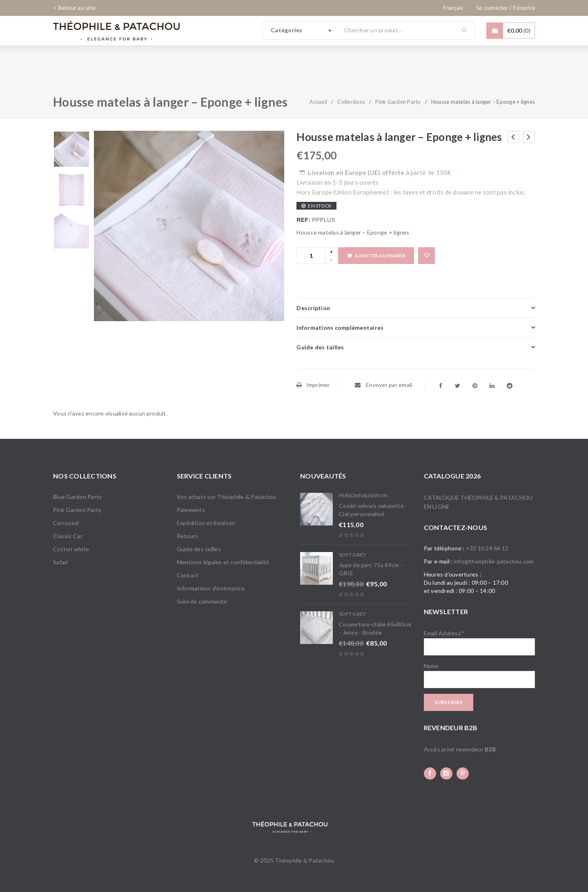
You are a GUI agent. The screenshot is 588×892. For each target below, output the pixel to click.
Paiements (191, 510)
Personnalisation (363, 495)
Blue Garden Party (77, 497)
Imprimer (313, 385)
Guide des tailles (199, 549)
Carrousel (66, 523)
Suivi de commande (202, 601)
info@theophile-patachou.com (494, 561)
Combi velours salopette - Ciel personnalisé (373, 510)
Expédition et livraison (206, 523)
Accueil (318, 102)
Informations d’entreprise (211, 588)
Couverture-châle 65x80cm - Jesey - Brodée (375, 628)
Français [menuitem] (453, 8)
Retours (188, 536)
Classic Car (68, 536)
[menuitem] (453, 8)
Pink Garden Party (398, 102)
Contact (188, 575)
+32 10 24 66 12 (487, 548)
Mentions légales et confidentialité (223, 562)
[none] (453, 8)
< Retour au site (74, 8)
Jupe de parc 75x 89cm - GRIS (371, 569)
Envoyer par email (384, 385)
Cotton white (71, 549)
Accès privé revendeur (460, 749)
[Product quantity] (311, 256)
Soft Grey (352, 555)
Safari (61, 562)
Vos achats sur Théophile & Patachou (227, 497)
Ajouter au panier (380, 256)
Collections (351, 102)
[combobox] (299, 31)
